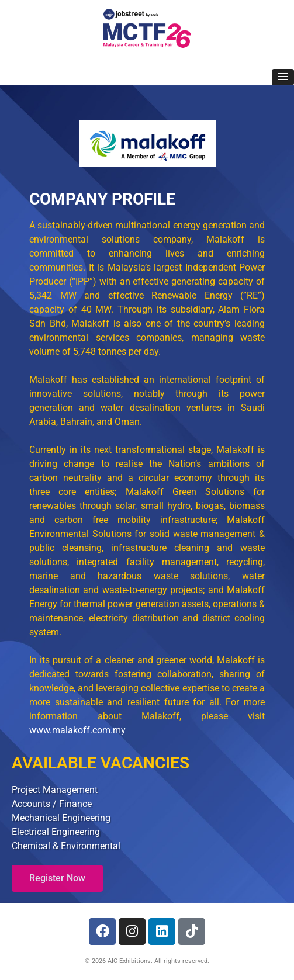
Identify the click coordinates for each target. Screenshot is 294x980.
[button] (283, 77)
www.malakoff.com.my (77, 730)
